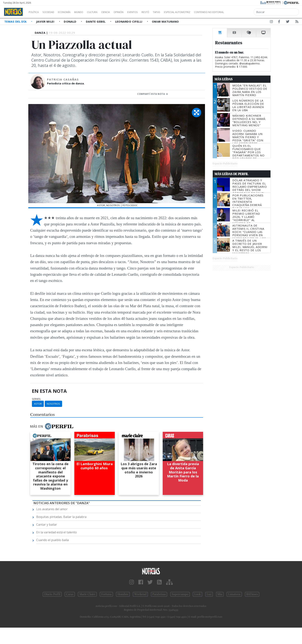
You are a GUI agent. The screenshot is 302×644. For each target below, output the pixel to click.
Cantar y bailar (47, 525)
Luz (209, 594)
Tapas (178, 12)
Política (35, 12)
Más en (52, 426)
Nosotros (53, 404)
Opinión (134, 12)
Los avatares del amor (52, 509)
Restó (165, 12)
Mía (220, 594)
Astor (38, 404)
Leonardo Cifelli (129, 21)
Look (198, 594)
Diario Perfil (52, 594)
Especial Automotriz (202, 12)
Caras (70, 594)
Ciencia (119, 12)
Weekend (140, 594)
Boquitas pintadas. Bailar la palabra (61, 517)
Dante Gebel (96, 21)
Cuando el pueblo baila (52, 540)
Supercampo (180, 594)
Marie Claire (87, 594)
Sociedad (52, 12)
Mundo (87, 12)
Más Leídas (224, 79)
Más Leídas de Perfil (231, 174)
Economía (71, 12)
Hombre (123, 594)
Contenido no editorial (241, 12)
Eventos (150, 12)
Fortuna (106, 594)
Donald (70, 21)
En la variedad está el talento (57, 532)
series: (36, 399)
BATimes (252, 594)
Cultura (103, 12)
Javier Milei (46, 21)
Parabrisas (159, 594)
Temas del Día (16, 21)
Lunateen (234, 594)
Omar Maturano (165, 21)
